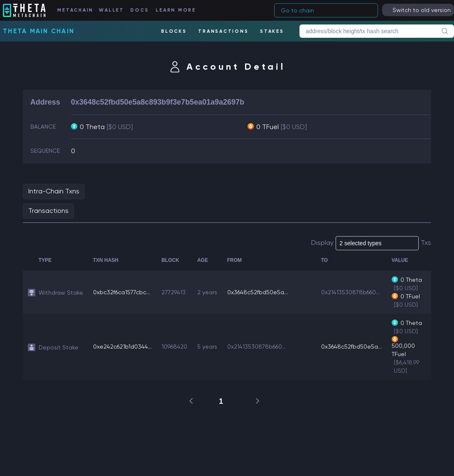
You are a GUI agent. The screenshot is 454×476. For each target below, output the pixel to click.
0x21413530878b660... (350, 292)
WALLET (112, 10)
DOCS (140, 10)
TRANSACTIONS (223, 31)
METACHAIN (75, 10)
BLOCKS (174, 31)
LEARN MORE (176, 10)
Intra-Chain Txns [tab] (54, 191)
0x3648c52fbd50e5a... (258, 292)
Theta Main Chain (39, 31)
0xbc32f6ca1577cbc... (121, 292)
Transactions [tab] (48, 211)
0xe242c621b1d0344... (122, 347)
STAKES (272, 31)
